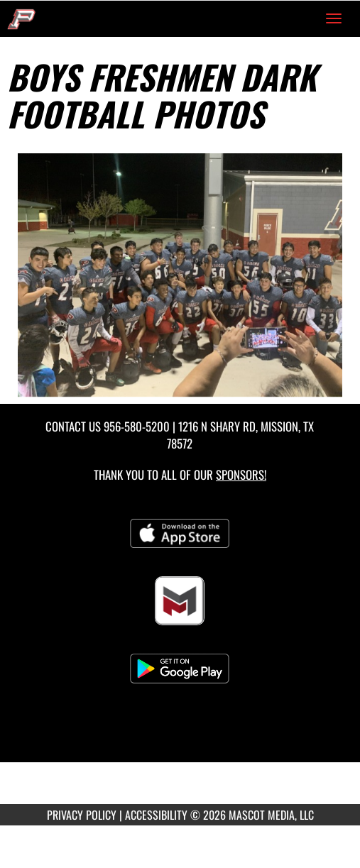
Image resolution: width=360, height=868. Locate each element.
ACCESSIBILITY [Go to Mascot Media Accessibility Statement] (156, 815)
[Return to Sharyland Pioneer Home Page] (21, 18)
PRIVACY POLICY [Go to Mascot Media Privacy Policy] (82, 815)
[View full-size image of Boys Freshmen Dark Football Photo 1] (180, 275)
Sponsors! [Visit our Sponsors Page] (241, 474)
